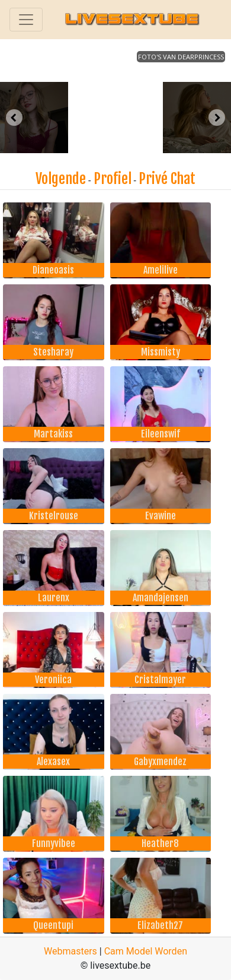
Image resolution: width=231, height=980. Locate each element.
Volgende (61, 179)
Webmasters (70, 951)
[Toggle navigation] (26, 20)
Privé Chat (167, 179)
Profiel (113, 179)
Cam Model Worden (146, 951)
